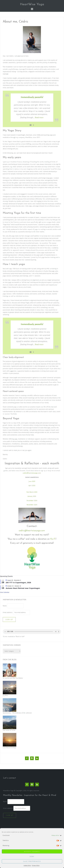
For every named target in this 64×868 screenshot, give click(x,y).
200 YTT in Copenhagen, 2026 (18, 583)
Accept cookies (32, 851)
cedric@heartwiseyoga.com (32, 473)
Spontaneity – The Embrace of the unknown (17, 713)
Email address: (8, 612)
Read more (39, 117)
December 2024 (32, 501)
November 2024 (32, 505)
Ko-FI (53, 539)
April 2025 (32, 486)
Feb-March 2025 (32, 492)
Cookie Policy (27, 865)
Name (5, 606)
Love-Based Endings (9, 748)
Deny (32, 856)
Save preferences (32, 861)
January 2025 (32, 496)
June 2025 (32, 481)
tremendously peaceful (32, 97)
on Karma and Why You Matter (13, 678)
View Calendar (5, 592)
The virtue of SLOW (9, 730)
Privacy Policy (36, 865)
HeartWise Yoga (32, 4)
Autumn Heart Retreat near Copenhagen (23, 588)
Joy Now (5, 695)
